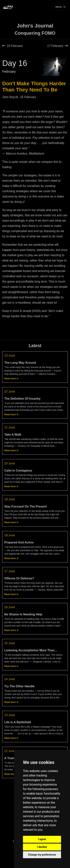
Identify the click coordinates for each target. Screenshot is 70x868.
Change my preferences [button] (42, 855)
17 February (57, 46)
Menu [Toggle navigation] (60, 7)
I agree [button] (42, 839)
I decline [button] (42, 847)
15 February (13, 46)
